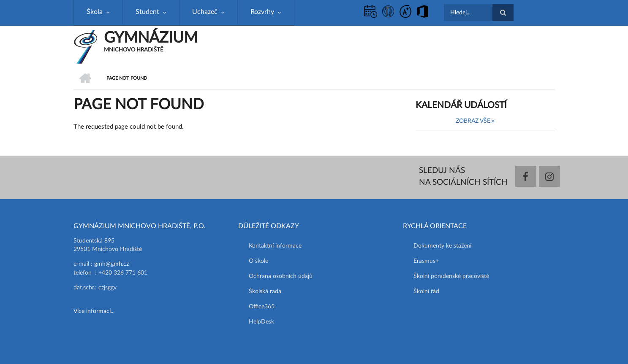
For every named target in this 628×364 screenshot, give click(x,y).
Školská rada (265, 291)
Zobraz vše (473, 121)
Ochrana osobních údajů (281, 276)
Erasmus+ (426, 261)
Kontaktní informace (275, 246)
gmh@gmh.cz (111, 264)
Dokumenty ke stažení (442, 246)
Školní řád (426, 291)
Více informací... (94, 311)
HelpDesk (261, 322)
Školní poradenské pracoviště (451, 276)
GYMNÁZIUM (151, 38)
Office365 (262, 307)
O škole (258, 261)
